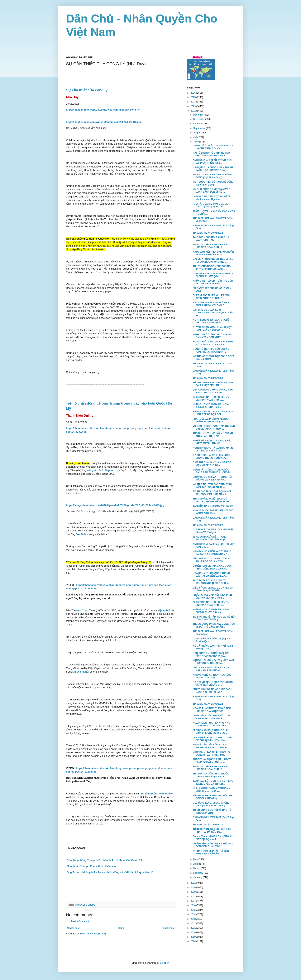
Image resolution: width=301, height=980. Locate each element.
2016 (193, 905)
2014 (193, 914)
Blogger (164, 963)
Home (121, 928)
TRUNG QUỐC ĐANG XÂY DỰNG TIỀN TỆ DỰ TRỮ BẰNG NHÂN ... (214, 625)
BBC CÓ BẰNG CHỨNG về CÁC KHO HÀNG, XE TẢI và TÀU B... (213, 391)
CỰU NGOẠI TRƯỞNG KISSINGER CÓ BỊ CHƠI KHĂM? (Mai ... (213, 275)
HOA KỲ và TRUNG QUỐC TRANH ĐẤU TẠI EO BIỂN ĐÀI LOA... (211, 575)
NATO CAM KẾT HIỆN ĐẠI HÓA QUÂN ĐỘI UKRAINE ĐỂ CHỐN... (213, 253)
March (197, 868)
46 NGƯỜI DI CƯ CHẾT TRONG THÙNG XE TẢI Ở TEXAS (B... (210, 538)
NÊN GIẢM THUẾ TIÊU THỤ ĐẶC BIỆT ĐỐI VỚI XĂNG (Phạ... (213, 797)
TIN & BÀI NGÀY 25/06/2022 (208, 825)
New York (82, 610)
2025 (193, 97)
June (196, 142)
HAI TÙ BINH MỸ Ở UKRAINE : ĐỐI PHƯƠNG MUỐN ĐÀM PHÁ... (212, 154)
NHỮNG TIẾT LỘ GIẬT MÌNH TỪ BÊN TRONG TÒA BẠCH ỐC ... (213, 282)
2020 (193, 888)
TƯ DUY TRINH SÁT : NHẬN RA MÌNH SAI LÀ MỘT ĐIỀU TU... (213, 384)
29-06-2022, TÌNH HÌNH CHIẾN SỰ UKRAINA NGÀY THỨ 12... (211, 246)
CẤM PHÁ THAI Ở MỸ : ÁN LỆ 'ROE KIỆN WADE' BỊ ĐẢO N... (212, 464)
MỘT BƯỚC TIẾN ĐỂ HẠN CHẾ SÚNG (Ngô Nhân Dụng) (213, 183)
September (200, 128)
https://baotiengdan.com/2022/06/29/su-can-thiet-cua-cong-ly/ (103, 110)
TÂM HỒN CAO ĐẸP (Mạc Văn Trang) (213, 506)
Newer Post (73, 928)
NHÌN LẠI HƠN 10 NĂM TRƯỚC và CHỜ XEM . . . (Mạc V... (211, 790)
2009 (193, 937)
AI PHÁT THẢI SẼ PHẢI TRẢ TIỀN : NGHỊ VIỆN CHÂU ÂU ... (212, 852)
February (199, 873)
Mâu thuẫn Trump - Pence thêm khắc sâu (91, 866)
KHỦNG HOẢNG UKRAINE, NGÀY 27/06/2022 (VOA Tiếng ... (211, 611)
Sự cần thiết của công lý (87, 90)
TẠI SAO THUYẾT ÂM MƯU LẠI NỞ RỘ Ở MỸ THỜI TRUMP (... (214, 618)
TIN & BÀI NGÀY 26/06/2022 (208, 704)
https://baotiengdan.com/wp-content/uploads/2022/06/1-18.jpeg (104, 122)
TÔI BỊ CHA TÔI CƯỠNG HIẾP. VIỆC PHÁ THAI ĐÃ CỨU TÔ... (212, 830)
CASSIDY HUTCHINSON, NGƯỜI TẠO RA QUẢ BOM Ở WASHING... (213, 260)
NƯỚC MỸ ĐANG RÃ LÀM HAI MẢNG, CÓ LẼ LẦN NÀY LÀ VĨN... (213, 449)
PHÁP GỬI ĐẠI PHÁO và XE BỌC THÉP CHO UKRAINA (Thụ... (211, 420)
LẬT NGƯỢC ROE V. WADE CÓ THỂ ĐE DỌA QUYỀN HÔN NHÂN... (212, 739)
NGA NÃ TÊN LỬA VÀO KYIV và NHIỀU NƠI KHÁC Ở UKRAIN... (211, 746)
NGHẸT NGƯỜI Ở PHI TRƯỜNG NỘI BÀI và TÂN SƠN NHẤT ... (212, 336)
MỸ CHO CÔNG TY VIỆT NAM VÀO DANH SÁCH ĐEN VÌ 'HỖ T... (211, 191)
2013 (193, 919)
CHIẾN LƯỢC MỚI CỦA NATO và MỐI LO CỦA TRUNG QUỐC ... (213, 147)
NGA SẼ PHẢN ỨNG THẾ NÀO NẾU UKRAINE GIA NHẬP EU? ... (212, 710)
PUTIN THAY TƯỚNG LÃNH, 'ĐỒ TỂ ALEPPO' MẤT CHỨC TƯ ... (212, 761)
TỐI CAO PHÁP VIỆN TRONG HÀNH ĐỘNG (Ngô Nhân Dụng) (212, 176)
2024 (193, 102)
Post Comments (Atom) (93, 934)
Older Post (169, 928)
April (196, 864)
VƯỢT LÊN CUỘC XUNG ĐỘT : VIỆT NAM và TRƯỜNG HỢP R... (212, 717)
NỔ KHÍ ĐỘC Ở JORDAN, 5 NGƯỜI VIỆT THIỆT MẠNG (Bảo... (212, 321)
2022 (193, 111)
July (196, 137)
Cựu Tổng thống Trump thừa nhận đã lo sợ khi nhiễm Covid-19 (104, 860)
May (196, 859)
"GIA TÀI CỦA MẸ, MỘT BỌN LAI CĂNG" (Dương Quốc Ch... (211, 205)
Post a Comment (80, 921)
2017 (193, 901)
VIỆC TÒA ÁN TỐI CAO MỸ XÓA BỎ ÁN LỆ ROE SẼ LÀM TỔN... (212, 560)
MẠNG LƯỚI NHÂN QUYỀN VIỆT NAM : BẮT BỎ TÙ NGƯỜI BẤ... (213, 662)
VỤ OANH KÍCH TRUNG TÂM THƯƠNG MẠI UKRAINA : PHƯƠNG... (214, 427)
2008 (193, 941)
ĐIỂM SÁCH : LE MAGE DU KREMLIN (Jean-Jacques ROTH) (213, 589)
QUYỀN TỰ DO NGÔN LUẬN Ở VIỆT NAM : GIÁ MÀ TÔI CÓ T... (212, 329)
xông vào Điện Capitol (100, 470)
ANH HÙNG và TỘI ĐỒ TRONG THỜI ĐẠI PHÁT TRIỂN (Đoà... (212, 162)
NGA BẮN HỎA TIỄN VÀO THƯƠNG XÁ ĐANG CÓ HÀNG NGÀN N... (212, 553)
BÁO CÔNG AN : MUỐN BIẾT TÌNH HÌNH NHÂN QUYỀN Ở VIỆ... (212, 654)
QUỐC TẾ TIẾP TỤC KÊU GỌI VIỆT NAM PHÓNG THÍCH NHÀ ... (212, 350)
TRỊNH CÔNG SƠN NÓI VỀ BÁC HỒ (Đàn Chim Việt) (212, 811)
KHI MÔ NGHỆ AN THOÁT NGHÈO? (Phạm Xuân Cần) (212, 676)
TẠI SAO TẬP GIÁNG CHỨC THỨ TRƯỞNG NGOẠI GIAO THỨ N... (211, 582)
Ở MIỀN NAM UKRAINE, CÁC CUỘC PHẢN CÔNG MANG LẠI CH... (212, 567)
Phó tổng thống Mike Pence (156, 794)
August (198, 133)
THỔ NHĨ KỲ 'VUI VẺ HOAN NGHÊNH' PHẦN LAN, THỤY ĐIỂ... (213, 435)
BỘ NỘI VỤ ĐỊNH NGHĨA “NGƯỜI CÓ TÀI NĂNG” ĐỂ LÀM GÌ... (213, 684)
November (199, 119)
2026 (193, 93)
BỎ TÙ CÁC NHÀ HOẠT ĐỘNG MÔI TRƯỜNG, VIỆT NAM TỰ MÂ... (212, 493)
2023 (193, 106)
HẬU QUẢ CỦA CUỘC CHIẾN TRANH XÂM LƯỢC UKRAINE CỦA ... (213, 169)
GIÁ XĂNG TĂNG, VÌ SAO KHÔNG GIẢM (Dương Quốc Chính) (211, 804)
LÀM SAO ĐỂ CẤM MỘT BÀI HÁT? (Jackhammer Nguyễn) (211, 198)
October (198, 124)
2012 (193, 923)
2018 (193, 897)
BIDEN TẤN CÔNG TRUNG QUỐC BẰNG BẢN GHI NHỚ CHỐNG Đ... (212, 471)
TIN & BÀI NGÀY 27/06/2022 (208, 525)
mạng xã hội (82, 672)
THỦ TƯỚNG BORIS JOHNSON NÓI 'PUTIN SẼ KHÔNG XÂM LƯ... (212, 268)
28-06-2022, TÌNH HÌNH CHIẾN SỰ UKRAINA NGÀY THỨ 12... (211, 398)
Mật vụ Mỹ (164, 610)
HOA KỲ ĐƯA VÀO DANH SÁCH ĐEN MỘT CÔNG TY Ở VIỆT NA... (213, 343)
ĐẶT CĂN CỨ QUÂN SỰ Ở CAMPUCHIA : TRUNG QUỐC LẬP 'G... (213, 313)
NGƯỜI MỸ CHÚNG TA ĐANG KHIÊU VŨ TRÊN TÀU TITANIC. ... (213, 442)
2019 (193, 892)
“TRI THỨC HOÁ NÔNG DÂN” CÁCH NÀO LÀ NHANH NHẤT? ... (212, 691)
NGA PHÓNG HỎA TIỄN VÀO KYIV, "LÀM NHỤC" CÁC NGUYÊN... (212, 724)
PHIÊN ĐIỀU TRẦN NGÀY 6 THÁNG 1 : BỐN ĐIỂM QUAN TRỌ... (213, 845)
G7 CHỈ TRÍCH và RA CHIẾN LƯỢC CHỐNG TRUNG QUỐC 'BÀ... (212, 456)
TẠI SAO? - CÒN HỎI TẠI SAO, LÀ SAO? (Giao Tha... (211, 239)
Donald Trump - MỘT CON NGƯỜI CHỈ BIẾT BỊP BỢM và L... (213, 838)
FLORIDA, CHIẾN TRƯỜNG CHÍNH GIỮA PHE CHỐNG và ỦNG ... (211, 732)
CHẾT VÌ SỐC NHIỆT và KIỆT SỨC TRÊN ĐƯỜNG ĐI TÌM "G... (211, 297)
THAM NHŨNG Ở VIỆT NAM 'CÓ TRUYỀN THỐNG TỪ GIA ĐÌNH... (212, 500)
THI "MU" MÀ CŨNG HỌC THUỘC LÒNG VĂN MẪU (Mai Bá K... (211, 775)
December (199, 115)
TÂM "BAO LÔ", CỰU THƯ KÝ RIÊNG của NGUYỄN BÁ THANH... (213, 782)
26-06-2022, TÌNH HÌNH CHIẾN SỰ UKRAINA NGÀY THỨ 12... (211, 768)
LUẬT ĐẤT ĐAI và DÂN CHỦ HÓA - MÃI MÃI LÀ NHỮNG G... (212, 669)
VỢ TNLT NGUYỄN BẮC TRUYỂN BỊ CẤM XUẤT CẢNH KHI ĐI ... (212, 486)
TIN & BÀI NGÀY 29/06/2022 (208, 233)
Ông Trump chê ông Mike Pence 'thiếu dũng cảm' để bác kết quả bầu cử (109, 872)
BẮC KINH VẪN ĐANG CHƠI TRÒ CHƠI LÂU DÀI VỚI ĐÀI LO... (211, 304)
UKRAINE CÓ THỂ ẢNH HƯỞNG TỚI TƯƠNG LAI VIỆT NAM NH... (212, 478)
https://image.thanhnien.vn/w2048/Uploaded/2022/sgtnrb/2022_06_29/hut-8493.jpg (115, 505)
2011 (193, 928)
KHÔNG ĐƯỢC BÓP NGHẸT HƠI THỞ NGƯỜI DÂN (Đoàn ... (213, 512)
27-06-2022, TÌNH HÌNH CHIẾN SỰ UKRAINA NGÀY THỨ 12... (211, 604)
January (198, 877)
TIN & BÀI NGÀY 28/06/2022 (208, 378)
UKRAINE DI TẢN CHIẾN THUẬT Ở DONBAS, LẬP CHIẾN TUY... (211, 753)
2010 (193, 933)
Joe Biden (82, 534)
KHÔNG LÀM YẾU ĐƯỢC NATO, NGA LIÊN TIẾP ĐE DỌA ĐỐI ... (213, 413)
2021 (193, 883)
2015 (193, 910)
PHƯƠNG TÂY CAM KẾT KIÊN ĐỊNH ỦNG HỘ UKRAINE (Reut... (212, 596)
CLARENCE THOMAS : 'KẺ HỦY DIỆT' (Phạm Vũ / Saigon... (213, 531)
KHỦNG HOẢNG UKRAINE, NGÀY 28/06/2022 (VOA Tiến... (211, 406)
